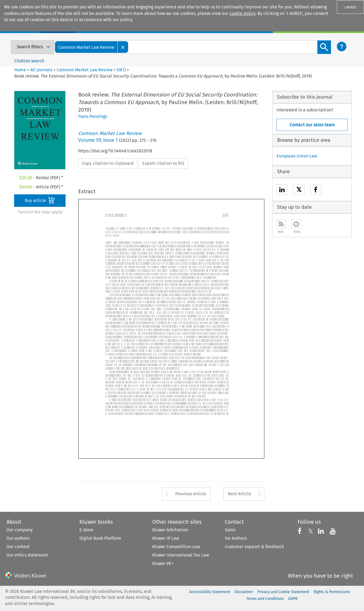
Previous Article (191, 494)
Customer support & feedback (254, 547)
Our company (20, 530)
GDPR (293, 599)
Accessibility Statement (210, 592)
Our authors (18, 538)
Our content (18, 547)
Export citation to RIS (163, 163)
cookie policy (242, 13)
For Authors (236, 538)
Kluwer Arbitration (170, 530)
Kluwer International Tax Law (181, 555)
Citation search (29, 61)
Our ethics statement (27, 555)
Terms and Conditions (265, 599)
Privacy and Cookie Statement (283, 592)
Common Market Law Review (84, 70)
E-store (86, 530)
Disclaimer (244, 592)
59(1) (121, 70)
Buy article (40, 200)
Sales (230, 530)
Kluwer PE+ (163, 563)
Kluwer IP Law (166, 538)
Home (20, 70)
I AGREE (350, 7)
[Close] (123, 47)
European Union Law (297, 156)
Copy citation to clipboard (108, 163)
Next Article (239, 494)
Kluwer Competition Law (176, 547)
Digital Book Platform (100, 538)
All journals (42, 70)
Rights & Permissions (332, 592)
